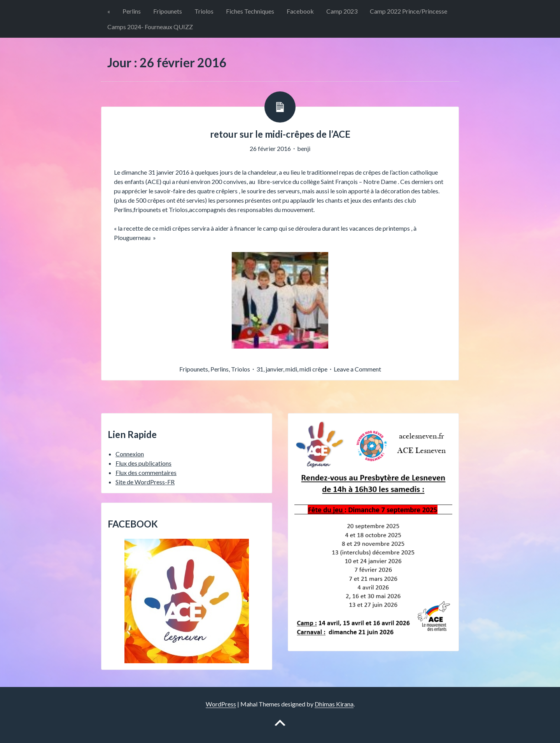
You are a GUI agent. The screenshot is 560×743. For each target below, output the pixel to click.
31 (260, 369)
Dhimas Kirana (334, 704)
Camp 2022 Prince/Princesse (409, 11)
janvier (274, 369)
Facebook (300, 11)
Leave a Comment (357, 369)
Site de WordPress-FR (145, 482)
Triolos (204, 11)
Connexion (130, 454)
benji (304, 148)
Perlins (132, 11)
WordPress (221, 704)
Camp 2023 (342, 11)
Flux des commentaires (146, 472)
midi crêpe (313, 369)
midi (291, 369)
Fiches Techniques (250, 11)
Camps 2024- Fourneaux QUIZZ (150, 27)
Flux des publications (143, 463)
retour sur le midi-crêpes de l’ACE (280, 134)
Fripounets (168, 11)
